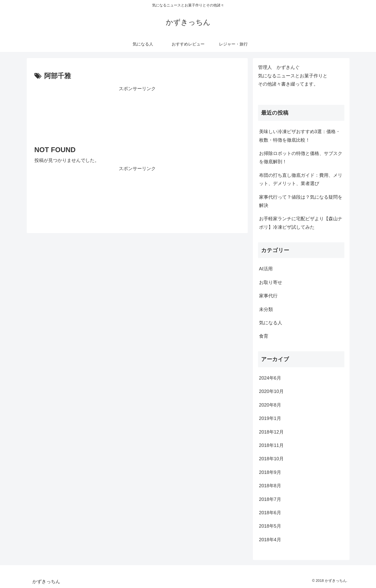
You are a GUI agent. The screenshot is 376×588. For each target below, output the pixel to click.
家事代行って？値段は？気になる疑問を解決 (301, 201)
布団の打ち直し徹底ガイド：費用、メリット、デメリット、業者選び (301, 179)
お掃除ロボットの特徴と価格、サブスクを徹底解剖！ (301, 158)
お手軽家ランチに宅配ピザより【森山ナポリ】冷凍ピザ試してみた (301, 223)
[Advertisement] (137, 114)
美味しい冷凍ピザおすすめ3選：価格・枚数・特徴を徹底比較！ (300, 136)
